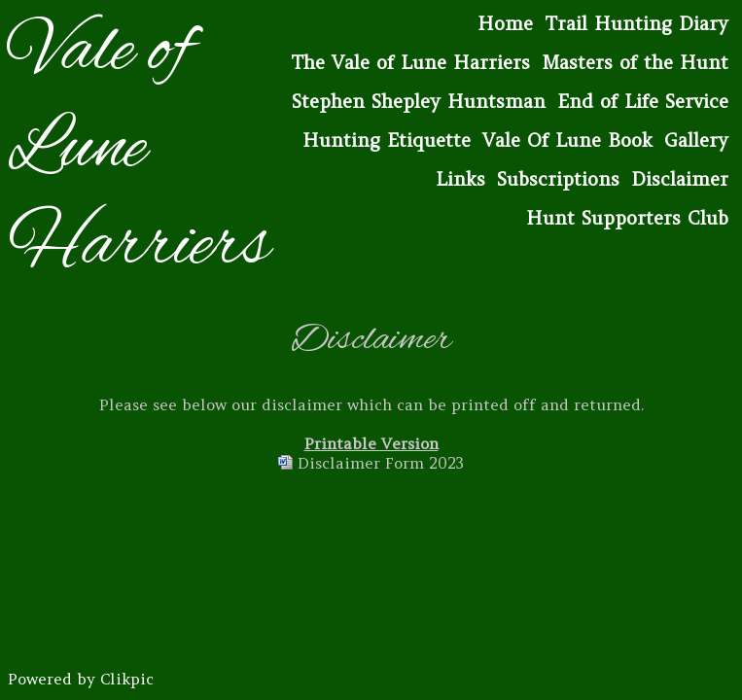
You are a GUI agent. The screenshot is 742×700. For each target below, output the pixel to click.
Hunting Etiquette (387, 140)
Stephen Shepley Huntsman (419, 101)
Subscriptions (558, 179)
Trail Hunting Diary (636, 23)
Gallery (696, 140)
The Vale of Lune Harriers (410, 62)
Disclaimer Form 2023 (381, 463)
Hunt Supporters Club (627, 218)
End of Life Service (643, 101)
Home (505, 23)
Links (460, 179)
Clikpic (127, 679)
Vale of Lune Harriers (139, 150)
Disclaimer (680, 179)
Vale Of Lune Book (567, 140)
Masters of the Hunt (635, 62)
